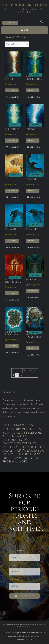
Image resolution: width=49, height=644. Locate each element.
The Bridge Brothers (25, 5)
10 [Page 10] (21, 375)
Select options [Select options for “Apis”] (12, 190)
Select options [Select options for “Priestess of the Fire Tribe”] (12, 293)
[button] (13, 97)
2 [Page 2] (21, 371)
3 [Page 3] (24, 371)
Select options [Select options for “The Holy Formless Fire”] (33, 90)
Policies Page (43, 624)
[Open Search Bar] (42, 22)
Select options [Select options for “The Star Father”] (12, 90)
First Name (14, 565)
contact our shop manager (20, 460)
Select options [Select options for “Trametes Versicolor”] (12, 346)
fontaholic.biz (22, 636)
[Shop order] (17, 44)
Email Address (16, 551)
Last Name (14, 580)
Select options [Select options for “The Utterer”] (12, 140)
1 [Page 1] (18, 371)
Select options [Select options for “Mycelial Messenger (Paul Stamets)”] (33, 348)
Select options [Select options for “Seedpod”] (33, 140)
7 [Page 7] (34, 371)
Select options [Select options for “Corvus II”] (12, 241)
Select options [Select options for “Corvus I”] (33, 190)
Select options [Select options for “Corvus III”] (33, 241)
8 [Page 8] (13, 375)
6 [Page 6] (31, 371)
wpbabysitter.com (24, 640)
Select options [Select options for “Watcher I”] (33, 291)
